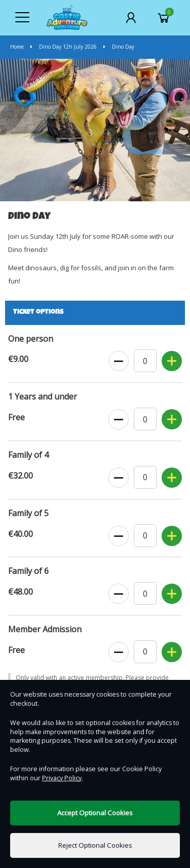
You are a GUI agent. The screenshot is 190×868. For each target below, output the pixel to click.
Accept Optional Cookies (95, 813)
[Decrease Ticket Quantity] (119, 361)
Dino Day (119, 47)
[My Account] (131, 18)
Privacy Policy (62, 778)
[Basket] (164, 18)
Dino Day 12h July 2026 (64, 47)
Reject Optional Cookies (95, 845)
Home (18, 47)
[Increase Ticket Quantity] (172, 361)
